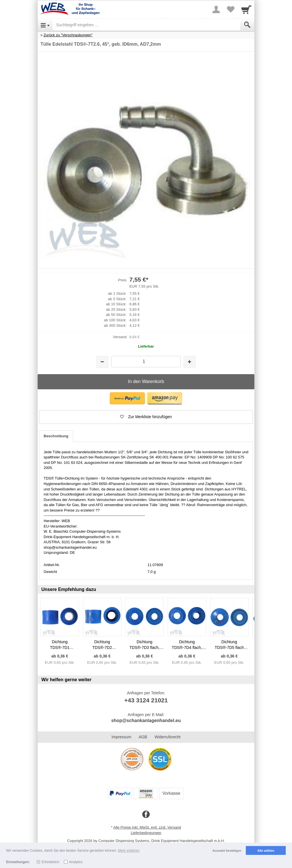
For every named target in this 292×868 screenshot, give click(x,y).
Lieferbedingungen (146, 833)
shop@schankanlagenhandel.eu (146, 720)
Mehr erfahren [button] (129, 851)
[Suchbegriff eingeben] (146, 25)
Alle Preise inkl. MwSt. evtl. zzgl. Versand (147, 827)
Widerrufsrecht (168, 737)
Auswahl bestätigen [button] (227, 851)
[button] (127, 398)
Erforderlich (50, 862)
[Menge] (146, 361)
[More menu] (216, 9)
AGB (143, 737)
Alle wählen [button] (266, 851)
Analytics (76, 862)
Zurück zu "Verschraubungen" (68, 35)
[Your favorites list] (230, 9)
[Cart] (246, 9)
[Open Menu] (45, 25)
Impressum (121, 737)
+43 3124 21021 (146, 700)
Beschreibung (56, 436)
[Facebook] (146, 815)
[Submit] (247, 25)
